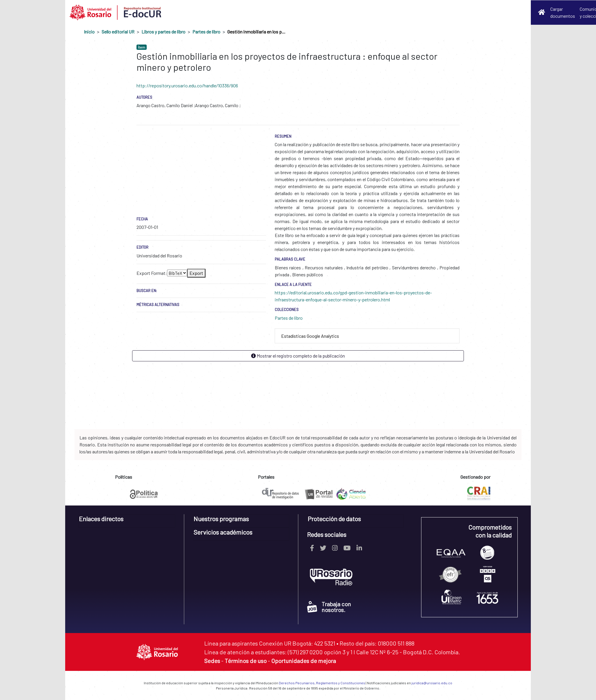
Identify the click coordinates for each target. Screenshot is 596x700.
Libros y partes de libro (163, 32)
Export (196, 273)
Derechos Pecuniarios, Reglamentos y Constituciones (322, 683)
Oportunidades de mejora (304, 661)
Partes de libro (206, 32)
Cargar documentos (563, 12)
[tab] (367, 336)
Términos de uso (246, 661)
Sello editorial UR (118, 32)
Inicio (89, 32)
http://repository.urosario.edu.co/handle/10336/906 (187, 85)
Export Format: (152, 273)
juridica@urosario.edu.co (432, 683)
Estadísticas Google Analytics (310, 336)
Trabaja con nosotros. (329, 607)
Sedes (212, 661)
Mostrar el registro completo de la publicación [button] (298, 356)
